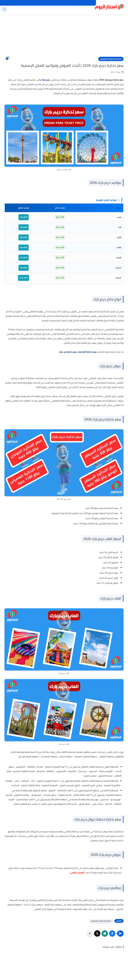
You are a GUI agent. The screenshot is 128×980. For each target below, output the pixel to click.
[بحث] (4, 10)
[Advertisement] (64, 37)
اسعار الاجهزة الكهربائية (55, 10)
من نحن (74, 3)
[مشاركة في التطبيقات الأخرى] (90, 933)
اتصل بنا (65, 3)
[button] (112, 933)
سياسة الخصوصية (86, 3)
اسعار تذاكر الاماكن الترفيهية (111, 59)
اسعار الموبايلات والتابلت (78, 10)
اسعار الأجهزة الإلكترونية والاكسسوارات (25, 10)
